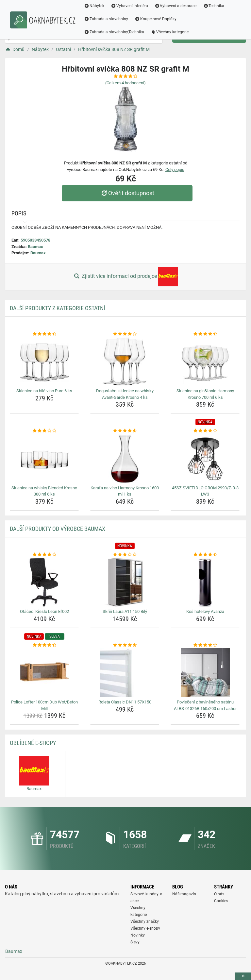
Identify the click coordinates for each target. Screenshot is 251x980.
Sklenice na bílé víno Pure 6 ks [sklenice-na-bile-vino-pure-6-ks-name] (44, 391)
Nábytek (94, 6)
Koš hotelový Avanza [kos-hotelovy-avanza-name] (205, 611)
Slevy (135, 942)
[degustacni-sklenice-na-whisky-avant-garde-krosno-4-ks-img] (125, 362)
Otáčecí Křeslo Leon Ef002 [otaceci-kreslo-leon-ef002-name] (44, 611)
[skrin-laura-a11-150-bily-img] (125, 582)
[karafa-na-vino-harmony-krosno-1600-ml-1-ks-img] (125, 459)
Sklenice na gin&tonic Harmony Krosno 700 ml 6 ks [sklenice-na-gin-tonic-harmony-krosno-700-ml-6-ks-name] (205, 394)
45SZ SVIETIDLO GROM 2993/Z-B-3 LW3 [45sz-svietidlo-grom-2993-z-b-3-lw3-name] (205, 491)
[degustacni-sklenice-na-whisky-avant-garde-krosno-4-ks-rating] (125, 334)
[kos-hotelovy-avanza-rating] (205, 555)
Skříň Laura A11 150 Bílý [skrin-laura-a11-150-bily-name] (125, 611)
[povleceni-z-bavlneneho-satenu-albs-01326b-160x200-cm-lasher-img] (205, 673)
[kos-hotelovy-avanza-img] (205, 582)
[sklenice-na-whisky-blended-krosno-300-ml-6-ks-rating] (44, 431)
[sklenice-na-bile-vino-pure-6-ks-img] (44, 362)
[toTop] (243, 976)
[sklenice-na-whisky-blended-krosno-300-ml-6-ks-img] (44, 459)
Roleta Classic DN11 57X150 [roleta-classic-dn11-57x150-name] (125, 702)
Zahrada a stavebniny (106, 19)
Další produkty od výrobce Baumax (58, 529)
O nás (219, 894)
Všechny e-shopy (145, 928)
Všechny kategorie (170, 32)
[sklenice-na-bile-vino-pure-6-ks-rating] (44, 334)
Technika (214, 6)
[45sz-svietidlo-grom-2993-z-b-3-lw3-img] (205, 459)
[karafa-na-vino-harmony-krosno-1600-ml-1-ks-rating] (125, 431)
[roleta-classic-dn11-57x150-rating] (125, 645)
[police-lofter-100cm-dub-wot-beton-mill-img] (44, 673)
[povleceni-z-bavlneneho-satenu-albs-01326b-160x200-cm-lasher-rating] (205, 645)
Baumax (35, 247)
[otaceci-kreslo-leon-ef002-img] (44, 582)
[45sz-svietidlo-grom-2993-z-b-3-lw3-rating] (205, 431)
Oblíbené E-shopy (33, 743)
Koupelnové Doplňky (156, 19)
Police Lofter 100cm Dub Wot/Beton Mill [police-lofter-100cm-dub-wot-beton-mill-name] (44, 705)
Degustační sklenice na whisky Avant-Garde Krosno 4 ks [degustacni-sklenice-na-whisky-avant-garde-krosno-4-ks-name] (125, 394)
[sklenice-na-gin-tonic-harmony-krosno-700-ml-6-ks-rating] (205, 334)
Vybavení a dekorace (176, 6)
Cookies (221, 901)
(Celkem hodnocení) (125, 83)
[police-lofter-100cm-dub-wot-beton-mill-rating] (44, 645)
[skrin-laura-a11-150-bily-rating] (125, 555)
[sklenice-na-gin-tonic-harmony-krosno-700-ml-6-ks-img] (205, 362)
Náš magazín (184, 894)
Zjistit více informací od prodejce (125, 277)
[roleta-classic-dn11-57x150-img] (125, 673)
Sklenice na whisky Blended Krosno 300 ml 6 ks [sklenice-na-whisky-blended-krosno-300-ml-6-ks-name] (44, 491)
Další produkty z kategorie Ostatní (58, 308)
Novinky (138, 935)
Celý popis (175, 169)
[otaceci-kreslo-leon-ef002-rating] (44, 555)
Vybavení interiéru (129, 6)
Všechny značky (145, 921)
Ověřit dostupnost (127, 193)
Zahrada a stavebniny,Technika (114, 32)
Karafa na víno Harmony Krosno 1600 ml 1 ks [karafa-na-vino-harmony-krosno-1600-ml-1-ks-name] (125, 491)
